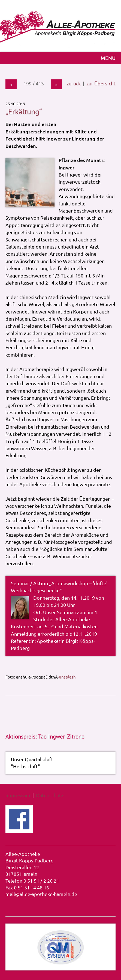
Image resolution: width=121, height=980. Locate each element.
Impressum (18, 795)
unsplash (67, 676)
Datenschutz (50, 795)
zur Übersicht (101, 83)
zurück (74, 83)
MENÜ (108, 58)
